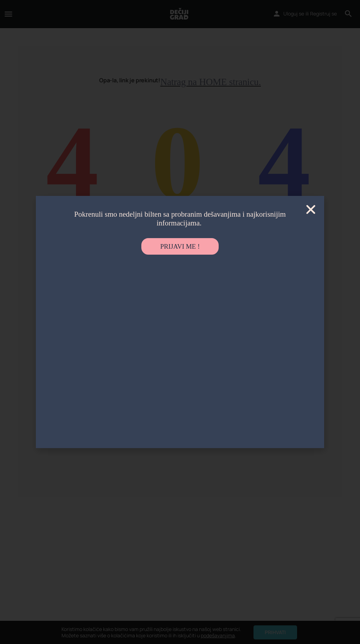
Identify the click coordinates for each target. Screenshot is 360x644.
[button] (311, 209)
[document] (180, 322)
